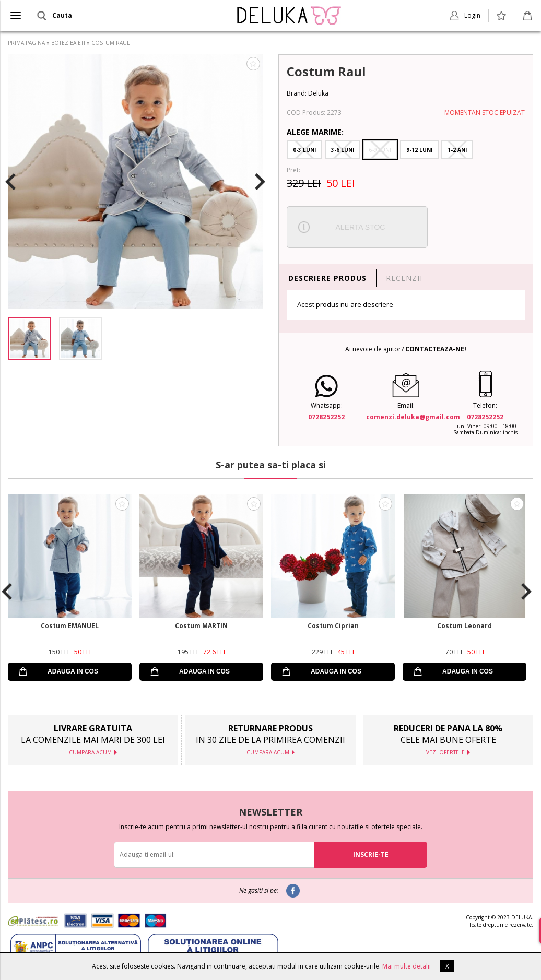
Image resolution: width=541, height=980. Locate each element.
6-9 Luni (380, 150)
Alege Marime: (315, 132)
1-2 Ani (457, 150)
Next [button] (260, 182)
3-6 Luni (343, 150)
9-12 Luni (419, 150)
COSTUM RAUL (110, 43)
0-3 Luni (304, 150)
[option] (135, 182)
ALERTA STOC (361, 227)
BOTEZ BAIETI (68, 43)
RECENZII (404, 278)
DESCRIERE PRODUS (327, 278)
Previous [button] (10, 182)
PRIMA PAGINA (26, 43)
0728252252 (326, 417)
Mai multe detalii (407, 966)
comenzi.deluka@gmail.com (413, 417)
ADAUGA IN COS (73, 671)
